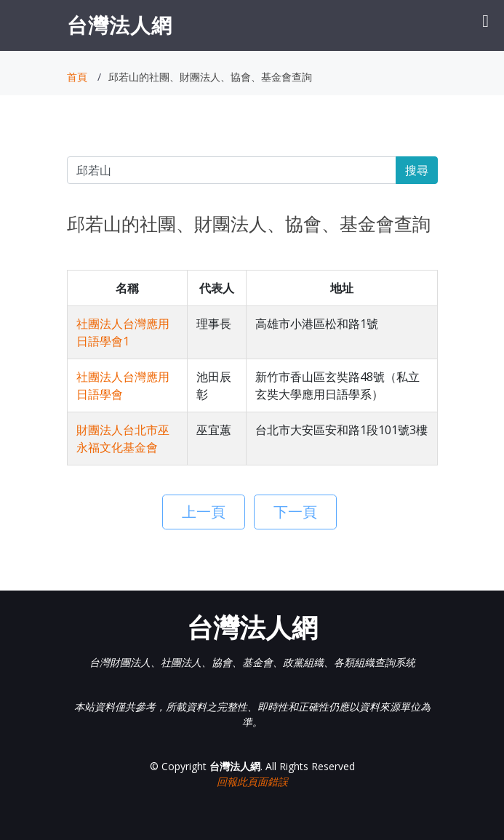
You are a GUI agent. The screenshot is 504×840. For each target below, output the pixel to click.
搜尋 (417, 170)
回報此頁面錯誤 (252, 781)
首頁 (77, 77)
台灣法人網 (120, 25)
